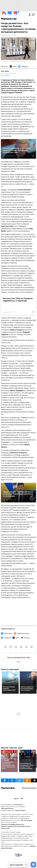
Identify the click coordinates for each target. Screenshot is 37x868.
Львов (18, 662)
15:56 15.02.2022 (6, 35)
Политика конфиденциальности (12, 824)
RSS (22, 798)
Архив (16, 798)
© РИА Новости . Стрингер (7, 62)
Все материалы (5, 75)
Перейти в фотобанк (19, 62)
